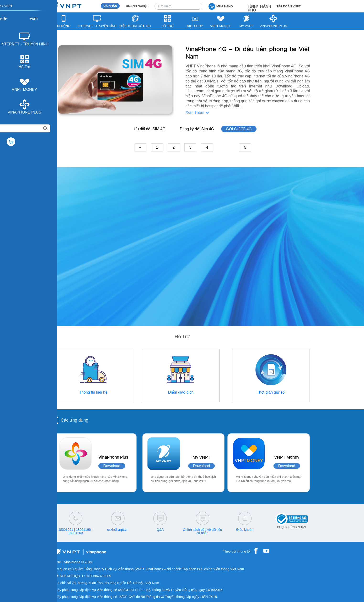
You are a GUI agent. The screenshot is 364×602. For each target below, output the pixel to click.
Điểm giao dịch (181, 392)
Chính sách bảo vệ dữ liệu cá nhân (203, 531)
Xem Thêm (197, 112)
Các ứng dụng (74, 420)
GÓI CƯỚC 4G (239, 129)
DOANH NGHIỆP (137, 6)
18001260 (75, 533)
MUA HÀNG (221, 6)
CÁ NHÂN (110, 6)
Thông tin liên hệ (93, 392)
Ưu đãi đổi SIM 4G (150, 129)
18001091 (66, 530)
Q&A (160, 530)
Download (112, 466)
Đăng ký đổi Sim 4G (197, 129)
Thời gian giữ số (271, 392)
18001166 (83, 530)
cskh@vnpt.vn (118, 530)
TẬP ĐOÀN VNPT (289, 6)
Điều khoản (245, 530)
